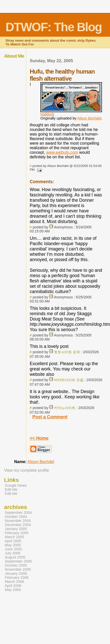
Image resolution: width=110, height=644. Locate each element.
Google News (16, 485)
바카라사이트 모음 (69, 380)
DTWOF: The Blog (54, 27)
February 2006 (17, 578)
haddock (47, 114)
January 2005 (16, 529)
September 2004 (18, 513)
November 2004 (18, 521)
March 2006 (14, 582)
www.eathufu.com (62, 152)
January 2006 (16, 573)
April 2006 (13, 586)
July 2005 (13, 553)
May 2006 (13, 590)
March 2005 (14, 537)
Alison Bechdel (89, 118)
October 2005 (16, 565)
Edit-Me (11, 489)
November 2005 (18, 569)
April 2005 (13, 541)
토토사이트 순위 (67, 352)
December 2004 (18, 525)
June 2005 (13, 549)
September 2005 (18, 561)
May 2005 (13, 545)
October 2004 (16, 517)
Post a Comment (50, 417)
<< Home (39, 438)
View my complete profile (27, 470)
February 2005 (17, 533)
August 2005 (15, 557)
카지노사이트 (65, 408)
